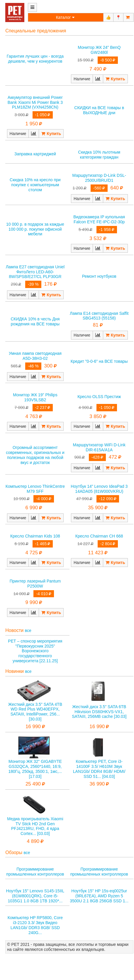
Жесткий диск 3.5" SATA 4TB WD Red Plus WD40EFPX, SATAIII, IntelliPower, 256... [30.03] (35, 712)
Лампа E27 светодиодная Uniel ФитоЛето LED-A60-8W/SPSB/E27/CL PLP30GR (35, 272)
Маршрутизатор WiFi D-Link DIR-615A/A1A (99, 447)
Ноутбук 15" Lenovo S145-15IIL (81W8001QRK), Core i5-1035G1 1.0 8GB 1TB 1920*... (35, 896)
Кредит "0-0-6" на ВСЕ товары (99, 361)
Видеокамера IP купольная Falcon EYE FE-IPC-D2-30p (99, 219)
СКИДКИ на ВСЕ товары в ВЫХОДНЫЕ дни (99, 110)
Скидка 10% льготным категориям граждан (99, 155)
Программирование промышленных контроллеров (35, 872)
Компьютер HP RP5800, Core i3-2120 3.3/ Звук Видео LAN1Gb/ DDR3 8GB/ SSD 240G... (35, 925)
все (28, 630)
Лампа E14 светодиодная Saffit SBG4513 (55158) (99, 316)
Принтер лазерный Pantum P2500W (35, 584)
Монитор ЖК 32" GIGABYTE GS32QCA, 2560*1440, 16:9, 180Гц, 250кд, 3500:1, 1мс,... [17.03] (35, 769)
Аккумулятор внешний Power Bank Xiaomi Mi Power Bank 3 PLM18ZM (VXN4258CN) (35, 102)
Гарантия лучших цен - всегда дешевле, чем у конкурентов (35, 59)
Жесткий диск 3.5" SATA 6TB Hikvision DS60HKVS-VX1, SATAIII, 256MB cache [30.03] (99, 712)
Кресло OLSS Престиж (99, 397)
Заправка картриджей (35, 154)
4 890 (33, 841)
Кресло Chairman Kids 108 (35, 536)
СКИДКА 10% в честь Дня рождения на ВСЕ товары (35, 321)
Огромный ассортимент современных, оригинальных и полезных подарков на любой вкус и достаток (35, 455)
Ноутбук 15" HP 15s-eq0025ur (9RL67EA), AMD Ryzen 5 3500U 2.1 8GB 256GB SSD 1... (99, 896)
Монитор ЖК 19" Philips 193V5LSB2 (35, 397)
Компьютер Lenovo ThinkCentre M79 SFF (35, 489)
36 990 (97, 784)
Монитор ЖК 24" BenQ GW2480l (99, 50)
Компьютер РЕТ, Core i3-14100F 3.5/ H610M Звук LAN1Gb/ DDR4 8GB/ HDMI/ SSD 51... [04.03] (99, 769)
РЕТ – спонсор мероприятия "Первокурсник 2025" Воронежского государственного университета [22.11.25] (35, 651)
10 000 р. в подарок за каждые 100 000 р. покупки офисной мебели (35, 229)
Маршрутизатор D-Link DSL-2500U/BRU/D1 (99, 178)
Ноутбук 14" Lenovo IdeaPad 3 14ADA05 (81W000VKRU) (99, 489)
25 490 (33, 784)
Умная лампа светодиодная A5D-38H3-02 (35, 356)
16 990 (33, 727)
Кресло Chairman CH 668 (99, 536)
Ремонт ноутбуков (99, 276)
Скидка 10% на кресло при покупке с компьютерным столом (35, 185)
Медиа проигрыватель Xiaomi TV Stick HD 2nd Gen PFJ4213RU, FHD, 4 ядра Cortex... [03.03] (35, 826)
